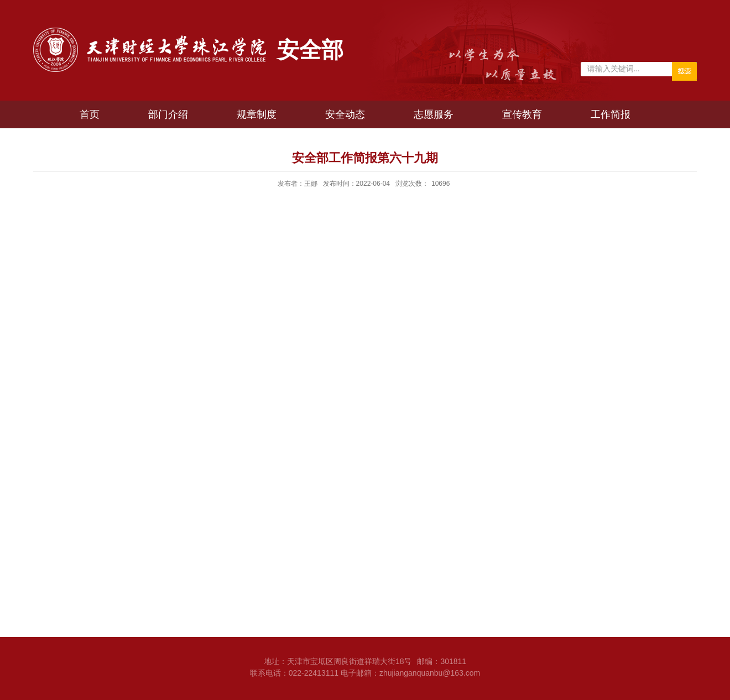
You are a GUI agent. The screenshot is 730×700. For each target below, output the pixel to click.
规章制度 (257, 114)
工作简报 (611, 114)
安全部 (310, 50)
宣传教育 (522, 114)
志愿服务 (434, 114)
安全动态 (345, 114)
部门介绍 (168, 114)
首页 (90, 114)
